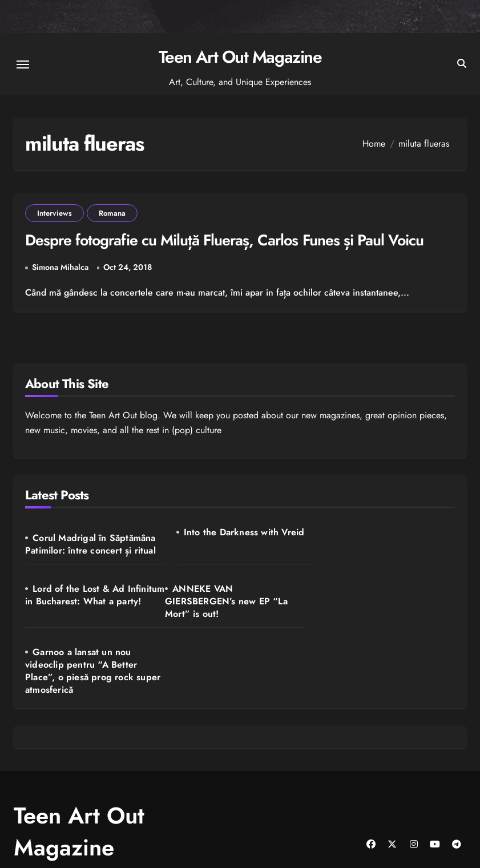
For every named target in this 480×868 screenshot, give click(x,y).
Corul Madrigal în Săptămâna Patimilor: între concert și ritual (90, 544)
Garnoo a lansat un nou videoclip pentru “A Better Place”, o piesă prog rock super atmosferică (240, 614)
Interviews (55, 213)
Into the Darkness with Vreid (240, 532)
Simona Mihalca (60, 268)
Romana (112, 213)
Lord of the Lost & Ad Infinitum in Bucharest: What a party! (383, 545)
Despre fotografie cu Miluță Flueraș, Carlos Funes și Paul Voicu (227, 241)
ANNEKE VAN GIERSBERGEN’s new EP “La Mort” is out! (86, 608)
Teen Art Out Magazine (240, 57)
